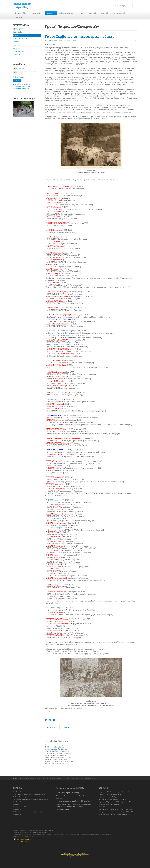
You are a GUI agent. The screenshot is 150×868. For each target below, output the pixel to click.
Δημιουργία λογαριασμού (22, 84)
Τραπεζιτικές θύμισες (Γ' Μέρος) (67, 793)
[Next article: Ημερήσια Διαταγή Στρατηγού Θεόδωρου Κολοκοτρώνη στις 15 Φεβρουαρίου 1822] (65, 727)
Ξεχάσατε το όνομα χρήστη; (22, 86)
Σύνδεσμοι (18, 17)
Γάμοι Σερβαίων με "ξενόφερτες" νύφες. (79, 36)
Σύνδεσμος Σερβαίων (67, 13)
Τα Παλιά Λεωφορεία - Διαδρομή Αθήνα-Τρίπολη (74, 801)
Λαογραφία (93, 13)
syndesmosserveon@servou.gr (44, 830)
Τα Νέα (82, 13)
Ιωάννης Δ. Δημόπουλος (53, 749)
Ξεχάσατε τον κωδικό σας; (21, 88)
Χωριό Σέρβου (37, 13)
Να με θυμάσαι (18, 77)
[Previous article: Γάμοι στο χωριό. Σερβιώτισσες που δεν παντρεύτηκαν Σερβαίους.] (52, 727)
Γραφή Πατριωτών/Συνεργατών (52, 778)
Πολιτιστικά (105, 13)
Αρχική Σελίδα (28, 778)
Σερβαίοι (51, 13)
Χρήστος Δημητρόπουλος (40, 832)
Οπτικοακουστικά (120, 13)
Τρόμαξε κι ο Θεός (62, 809)
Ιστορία (67, 778)
